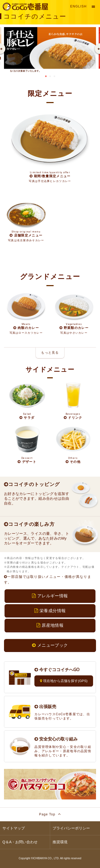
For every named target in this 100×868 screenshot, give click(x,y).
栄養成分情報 (50, 611)
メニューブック (50, 645)
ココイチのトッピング (32, 484)
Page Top (50, 814)
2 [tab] (50, 76)
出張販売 (45, 706)
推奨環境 (60, 842)
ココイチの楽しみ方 (29, 524)
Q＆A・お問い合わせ (20, 842)
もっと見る (50, 353)
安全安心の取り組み (56, 739)
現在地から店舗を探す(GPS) (64, 681)
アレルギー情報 (50, 596)
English (78, 6)
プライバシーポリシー (71, 828)
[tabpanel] (50, 50)
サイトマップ (14, 828)
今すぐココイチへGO (57, 670)
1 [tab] (46, 76)
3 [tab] (54, 76)
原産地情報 (50, 625)
